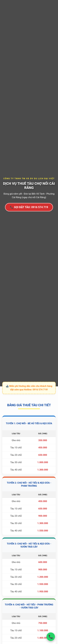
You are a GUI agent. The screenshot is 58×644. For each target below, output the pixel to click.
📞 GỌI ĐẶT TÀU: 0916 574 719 (29, 207)
